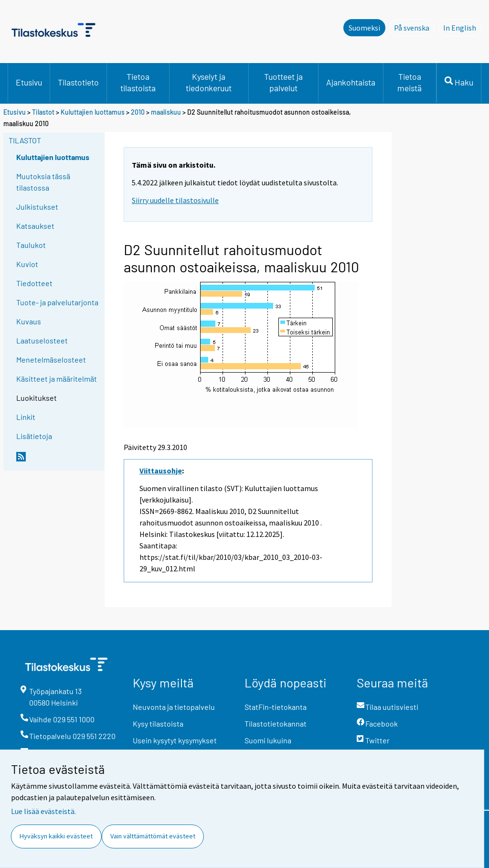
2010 (138, 112)
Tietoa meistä (409, 82)
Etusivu (29, 82)
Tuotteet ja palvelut (283, 82)
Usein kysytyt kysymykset (175, 740)
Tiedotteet (34, 283)
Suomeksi (364, 28)
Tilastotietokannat (276, 723)
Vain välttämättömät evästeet (153, 836)
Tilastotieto (78, 82)
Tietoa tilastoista (138, 82)
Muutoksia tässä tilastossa (43, 182)
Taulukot (31, 245)
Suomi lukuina (268, 740)
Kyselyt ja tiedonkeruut (209, 82)
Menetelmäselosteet (51, 359)
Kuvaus (29, 321)
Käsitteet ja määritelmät (57, 379)
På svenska (414, 27)
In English (462, 27)
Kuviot (27, 264)
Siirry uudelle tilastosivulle (175, 200)
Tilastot (43, 112)
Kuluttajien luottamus (93, 112)
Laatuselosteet (42, 340)
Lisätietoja (34, 436)
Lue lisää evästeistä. (43, 811)
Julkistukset (37, 207)
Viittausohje (161, 471)
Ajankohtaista (351, 82)
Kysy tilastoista (158, 723)
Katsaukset (35, 226)
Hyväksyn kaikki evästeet (56, 836)
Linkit (26, 417)
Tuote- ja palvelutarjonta (57, 302)
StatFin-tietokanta (276, 707)
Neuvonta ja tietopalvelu (174, 707)
